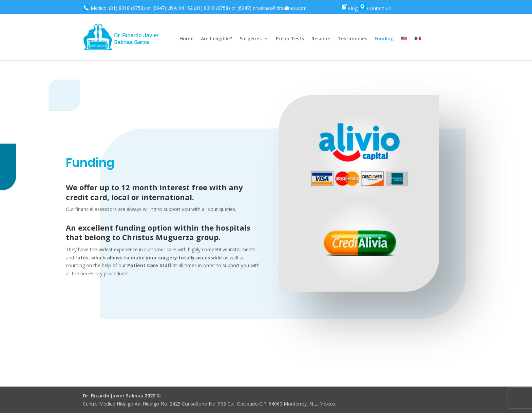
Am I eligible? (216, 39)
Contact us (375, 8)
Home (186, 39)
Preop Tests (290, 39)
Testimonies (352, 39)
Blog (349, 8)
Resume (321, 39)
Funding (384, 39)
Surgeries (251, 39)
